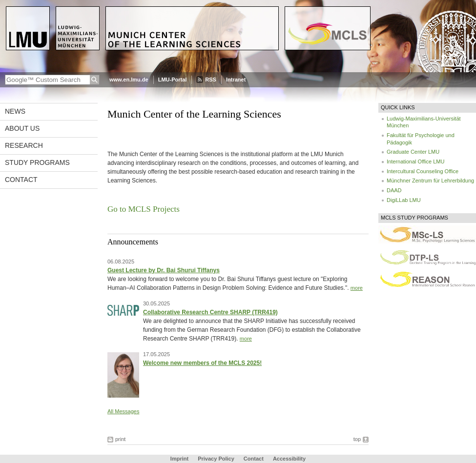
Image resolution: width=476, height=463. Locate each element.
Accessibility (289, 459)
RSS (211, 80)
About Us (22, 128)
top (357, 439)
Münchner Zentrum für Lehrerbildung (430, 181)
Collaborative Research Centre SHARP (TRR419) (210, 312)
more (357, 288)
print (120, 439)
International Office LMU (415, 161)
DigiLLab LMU (404, 200)
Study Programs (37, 162)
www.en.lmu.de (129, 80)
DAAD (394, 190)
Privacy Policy (216, 459)
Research (24, 145)
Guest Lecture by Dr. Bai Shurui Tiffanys (164, 270)
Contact (21, 180)
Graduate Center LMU (413, 152)
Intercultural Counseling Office (423, 171)
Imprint (179, 459)
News (15, 111)
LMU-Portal (173, 80)
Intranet (236, 80)
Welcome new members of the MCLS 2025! (202, 363)
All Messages (123, 411)
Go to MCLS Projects (144, 209)
